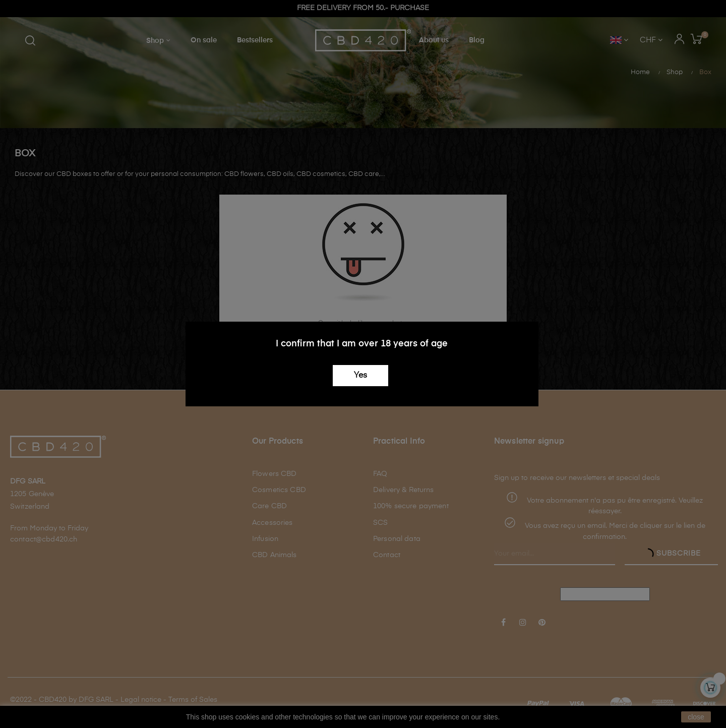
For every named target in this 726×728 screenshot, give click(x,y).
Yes (360, 376)
